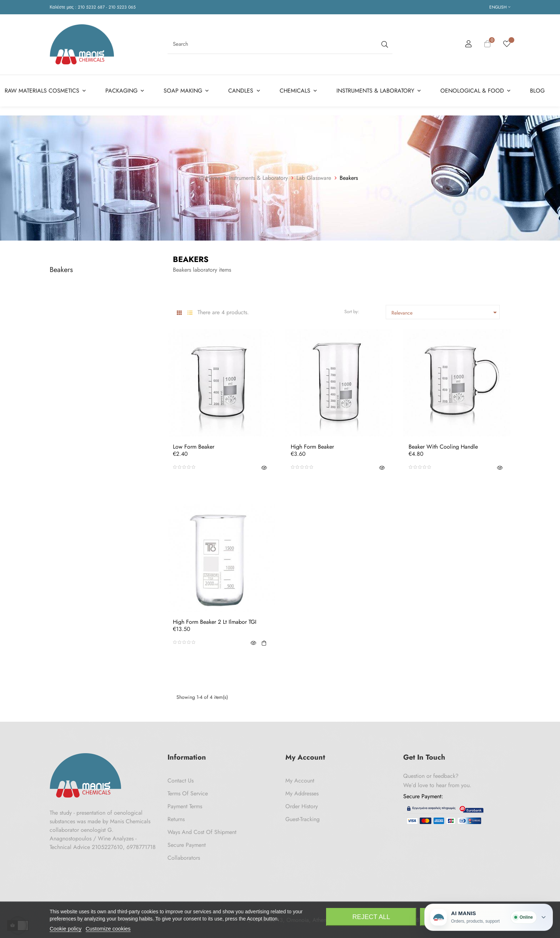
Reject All (371, 917)
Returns (176, 819)
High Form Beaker (312, 447)
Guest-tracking (302, 819)
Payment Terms (185, 806)
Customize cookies (108, 929)
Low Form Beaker (194, 447)
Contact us (181, 781)
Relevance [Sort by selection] (445, 312)
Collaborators (184, 858)
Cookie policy (66, 929)
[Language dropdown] (500, 7)
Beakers (61, 270)
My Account (300, 781)
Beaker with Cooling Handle (443, 447)
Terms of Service (188, 793)
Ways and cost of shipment (202, 832)
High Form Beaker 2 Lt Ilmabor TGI (215, 622)
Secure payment (187, 845)
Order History (302, 806)
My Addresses (302, 793)
